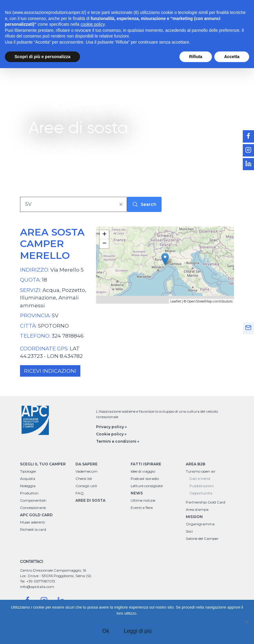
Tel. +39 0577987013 (38, 581)
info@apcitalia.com (37, 587)
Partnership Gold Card (206, 502)
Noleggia (28, 486)
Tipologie (28, 471)
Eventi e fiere (142, 508)
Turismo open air (201, 471)
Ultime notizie (143, 500)
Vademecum (87, 471)
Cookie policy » (111, 434)
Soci (189, 531)
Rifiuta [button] (196, 57)
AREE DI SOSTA (90, 500)
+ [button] (104, 235)
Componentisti (33, 500)
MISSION (194, 517)
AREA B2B (196, 464)
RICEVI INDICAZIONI (50, 371)
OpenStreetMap (200, 301)
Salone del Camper (202, 538)
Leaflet (176, 301)
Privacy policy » (111, 427)
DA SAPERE (87, 464)
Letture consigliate (147, 486)
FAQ (80, 493)
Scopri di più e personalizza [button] (42, 57)
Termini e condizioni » (118, 441)
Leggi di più (138, 631)
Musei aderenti (33, 522)
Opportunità (201, 493)
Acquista (28, 479)
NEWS (137, 493)
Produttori (29, 493)
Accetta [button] (232, 57)
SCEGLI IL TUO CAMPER (43, 464)
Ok (106, 631)
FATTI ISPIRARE (146, 464)
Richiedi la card (33, 529)
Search (144, 204)
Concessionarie (33, 508)
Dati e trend (200, 479)
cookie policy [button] (93, 24)
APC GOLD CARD (36, 515)
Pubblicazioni (202, 486)
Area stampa (197, 509)
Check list (84, 479)
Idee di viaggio (143, 471)
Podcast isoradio (145, 479)
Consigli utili (86, 486)
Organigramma (200, 524)
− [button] (104, 244)
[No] (246, 622)
